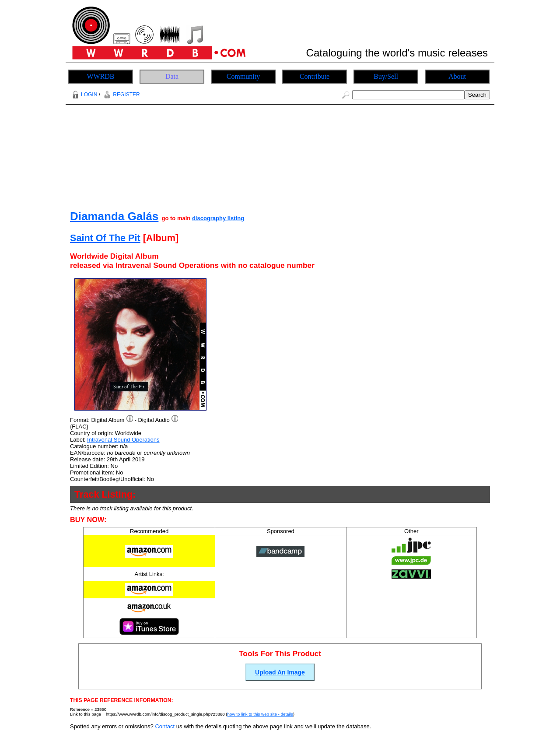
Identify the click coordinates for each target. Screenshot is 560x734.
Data (172, 76)
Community (243, 76)
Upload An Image (280, 672)
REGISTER (121, 95)
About (457, 76)
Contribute (315, 76)
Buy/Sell (386, 76)
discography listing (218, 218)
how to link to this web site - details (260, 714)
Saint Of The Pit (105, 238)
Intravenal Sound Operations (123, 440)
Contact (165, 726)
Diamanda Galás (114, 216)
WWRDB (100, 76)
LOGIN (84, 95)
